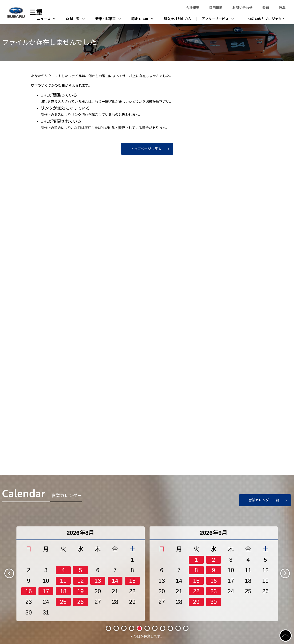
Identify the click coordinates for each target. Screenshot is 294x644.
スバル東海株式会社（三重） (36, 12)
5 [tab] (139, 628)
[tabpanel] (81, 574)
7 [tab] (155, 628)
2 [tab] (116, 628)
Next (289, 573)
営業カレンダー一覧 (264, 500)
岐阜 (282, 8)
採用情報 (216, 8)
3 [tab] (124, 628)
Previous (13, 573)
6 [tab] (147, 628)
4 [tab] (132, 628)
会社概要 (193, 8)
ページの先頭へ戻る (291, 632)
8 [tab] (163, 628)
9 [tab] (170, 628)
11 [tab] (186, 628)
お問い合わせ (242, 8)
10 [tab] (178, 628)
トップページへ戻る (146, 149)
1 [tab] (108, 628)
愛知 (266, 8)
